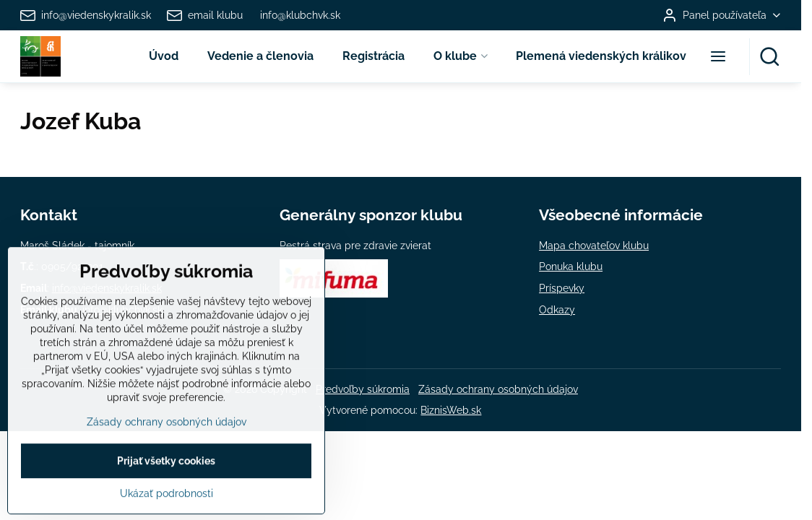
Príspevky (562, 288)
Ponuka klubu (571, 266)
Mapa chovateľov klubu (594, 246)
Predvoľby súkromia (363, 389)
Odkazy (557, 310)
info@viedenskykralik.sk (107, 288)
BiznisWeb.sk (451, 410)
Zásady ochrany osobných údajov (498, 389)
